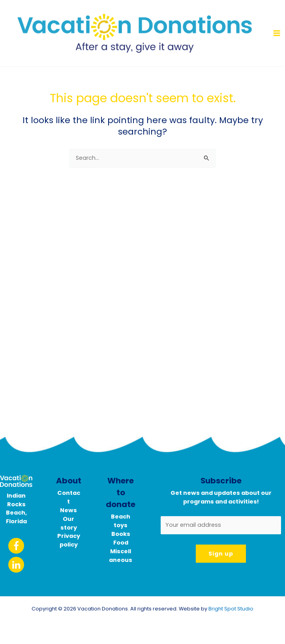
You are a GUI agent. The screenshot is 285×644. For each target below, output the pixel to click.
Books (121, 534)
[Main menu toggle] (277, 33)
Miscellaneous (121, 556)
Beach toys (121, 521)
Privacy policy (69, 540)
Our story (69, 523)
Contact (69, 497)
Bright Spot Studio (231, 609)
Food (121, 543)
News (68, 510)
